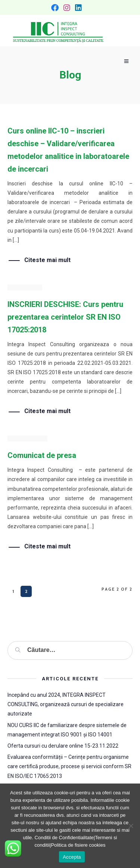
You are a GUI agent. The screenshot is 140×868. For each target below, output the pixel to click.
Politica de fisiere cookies (78, 845)
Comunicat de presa (42, 455)
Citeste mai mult (47, 260)
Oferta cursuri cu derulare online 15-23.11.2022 (63, 746)
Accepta (72, 857)
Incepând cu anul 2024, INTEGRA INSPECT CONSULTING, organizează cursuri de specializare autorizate (66, 704)
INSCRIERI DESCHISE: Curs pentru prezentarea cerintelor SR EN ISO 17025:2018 (65, 317)
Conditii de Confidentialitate (64, 838)
